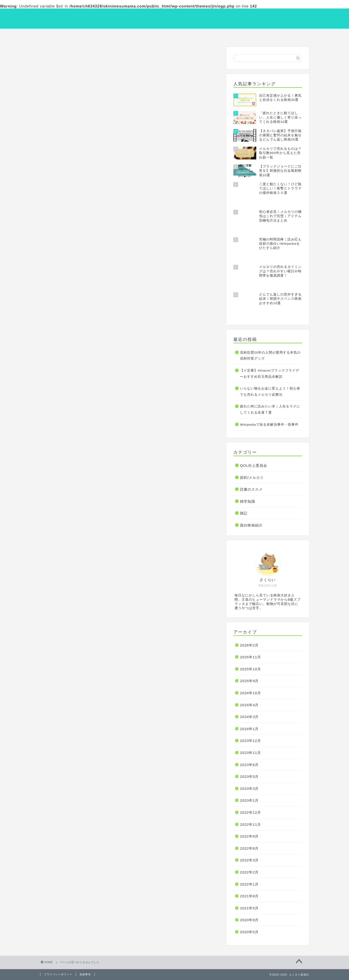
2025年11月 (250, 658)
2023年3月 (249, 789)
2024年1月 (249, 729)
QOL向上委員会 (121, 35)
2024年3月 (249, 717)
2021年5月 (249, 909)
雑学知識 (282, 35)
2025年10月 (250, 670)
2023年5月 (249, 777)
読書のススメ (175, 35)
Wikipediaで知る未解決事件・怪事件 (269, 425)
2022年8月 (249, 849)
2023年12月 (250, 741)
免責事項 (85, 974)
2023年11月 (250, 753)
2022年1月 (249, 885)
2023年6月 (249, 765)
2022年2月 (249, 873)
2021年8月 (249, 897)
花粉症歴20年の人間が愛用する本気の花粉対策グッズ (270, 356)
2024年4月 (249, 705)
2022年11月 (250, 825)
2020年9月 (249, 921)
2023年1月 (249, 801)
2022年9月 (249, 837)
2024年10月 (250, 693)
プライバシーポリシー (58, 974)
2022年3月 (249, 861)
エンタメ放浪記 (175, 18)
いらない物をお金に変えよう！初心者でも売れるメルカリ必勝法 (270, 392)
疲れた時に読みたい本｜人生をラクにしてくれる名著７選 (270, 410)
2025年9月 (249, 682)
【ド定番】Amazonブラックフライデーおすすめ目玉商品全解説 (270, 374)
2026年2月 (249, 646)
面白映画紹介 (67, 35)
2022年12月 (250, 813)
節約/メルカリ (228, 35)
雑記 (63, 265)
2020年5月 (249, 932)
